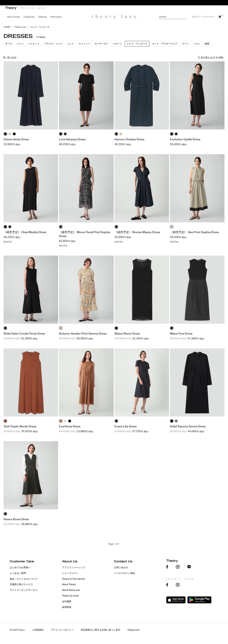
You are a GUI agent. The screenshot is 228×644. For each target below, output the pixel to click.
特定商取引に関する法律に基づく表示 (101, 630)
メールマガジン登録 (124, 573)
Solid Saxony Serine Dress (188, 426)
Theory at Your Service (74, 579)
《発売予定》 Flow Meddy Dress (25, 232)
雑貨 (207, 44)
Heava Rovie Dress (16, 519)
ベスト (197, 44)
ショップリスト (70, 573)
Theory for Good (70, 596)
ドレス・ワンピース (137, 44)
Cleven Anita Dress (16, 139)
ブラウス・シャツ (53, 44)
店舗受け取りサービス (21, 584)
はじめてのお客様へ (20, 567)
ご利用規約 (38, 630)
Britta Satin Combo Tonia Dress (24, 334)
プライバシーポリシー (62, 630)
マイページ (209, 17)
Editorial (42, 17)
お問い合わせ (121, 567)
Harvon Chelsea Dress (129, 139)
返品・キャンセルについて (24, 579)
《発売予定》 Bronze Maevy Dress (137, 232)
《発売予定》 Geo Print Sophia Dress (194, 232)
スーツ (185, 44)
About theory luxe (71, 590)
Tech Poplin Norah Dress (20, 426)
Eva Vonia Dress (70, 426)
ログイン (196, 17)
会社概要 (67, 601)
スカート (118, 44)
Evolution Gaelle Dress (185, 139)
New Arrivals (14, 17)
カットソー (84, 44)
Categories (29, 17)
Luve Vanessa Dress (72, 139)
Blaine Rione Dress (127, 334)
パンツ (20, 44)
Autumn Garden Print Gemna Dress (83, 334)
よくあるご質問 (18, 573)
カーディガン (102, 44)
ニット (71, 44)
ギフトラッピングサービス (24, 590)
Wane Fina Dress (181, 334)
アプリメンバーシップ (74, 567)
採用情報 (67, 607)
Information (56, 17)
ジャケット (34, 44)
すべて (9, 44)
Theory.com (133, 630)
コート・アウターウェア (165, 44)
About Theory (69, 584)
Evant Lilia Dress (126, 426)
